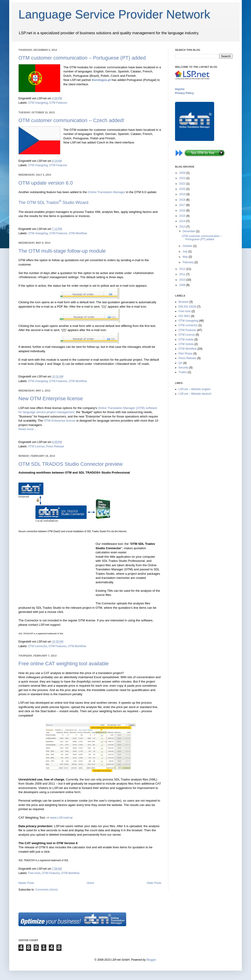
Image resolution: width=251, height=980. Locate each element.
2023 (183, 178)
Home (90, 883)
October (188, 246)
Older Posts (154, 883)
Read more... (27, 429)
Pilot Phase (185, 354)
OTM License (36, 446)
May (186, 257)
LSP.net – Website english (194, 389)
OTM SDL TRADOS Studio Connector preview (70, 464)
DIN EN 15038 (187, 307)
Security (183, 368)
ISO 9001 (184, 316)
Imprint (180, 89)
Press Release (55, 446)
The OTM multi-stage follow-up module (62, 251)
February (188, 262)
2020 (183, 189)
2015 (183, 216)
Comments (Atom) (46, 890)
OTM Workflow (78, 233)
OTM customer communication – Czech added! (71, 120)
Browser (184, 302)
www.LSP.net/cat (61, 818)
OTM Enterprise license (60, 421)
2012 (183, 269)
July (185, 251)
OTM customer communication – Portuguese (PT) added (82, 58)
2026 (183, 173)
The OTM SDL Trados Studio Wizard (53, 203)
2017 (183, 205)
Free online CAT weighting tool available (64, 664)
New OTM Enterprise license (51, 399)
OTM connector (38, 646)
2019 (183, 194)
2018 (183, 200)
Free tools (34, 873)
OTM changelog (38, 103)
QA (180, 363)
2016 (183, 211)
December (189, 231)
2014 (183, 221)
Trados (183, 372)
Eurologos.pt (101, 80)
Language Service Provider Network (114, 14)
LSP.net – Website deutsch (195, 394)
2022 (183, 184)
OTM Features (58, 103)
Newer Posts (26, 883)
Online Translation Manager (106, 192)
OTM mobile (186, 340)
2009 (183, 285)
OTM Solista (186, 344)
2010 (183, 280)
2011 (183, 274)
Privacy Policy (184, 93)
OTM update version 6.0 (46, 183)
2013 (183, 227)
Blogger (151, 960)
